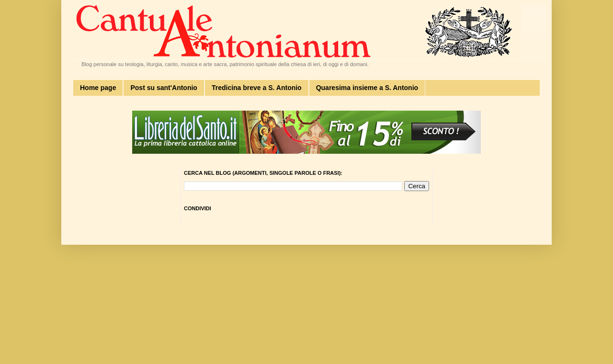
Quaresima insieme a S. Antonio (367, 88)
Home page (98, 88)
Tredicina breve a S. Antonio (257, 88)
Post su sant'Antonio (164, 88)
